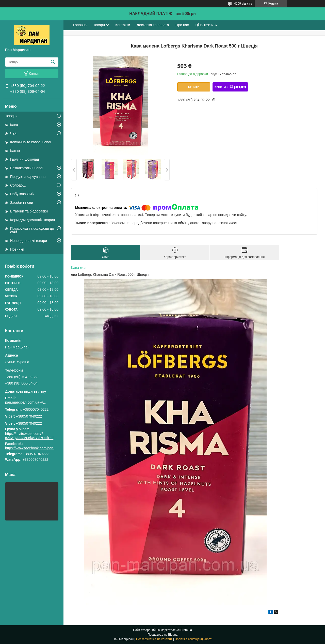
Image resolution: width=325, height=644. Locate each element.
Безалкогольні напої (27, 168)
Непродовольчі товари (29, 241)
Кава (14, 125)
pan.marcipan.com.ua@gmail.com (27, 402)
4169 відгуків (243, 4)
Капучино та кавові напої (31, 142)
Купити (194, 87)
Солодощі (18, 185)
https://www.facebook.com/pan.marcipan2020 (41, 448)
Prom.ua (186, 630)
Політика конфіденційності (193, 639)
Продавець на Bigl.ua (162, 635)
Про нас (182, 25)
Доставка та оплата (153, 25)
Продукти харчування (28, 177)
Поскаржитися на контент (154, 639)
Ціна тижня (204, 25)
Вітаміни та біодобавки (29, 211)
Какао (15, 151)
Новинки (17, 249)
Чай (13, 133)
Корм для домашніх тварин (32, 220)
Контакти (123, 25)
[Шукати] (53, 62)
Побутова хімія (22, 194)
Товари (11, 116)
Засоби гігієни (22, 203)
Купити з (230, 87)
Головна (80, 25)
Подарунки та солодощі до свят (32, 230)
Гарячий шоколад (25, 159)
